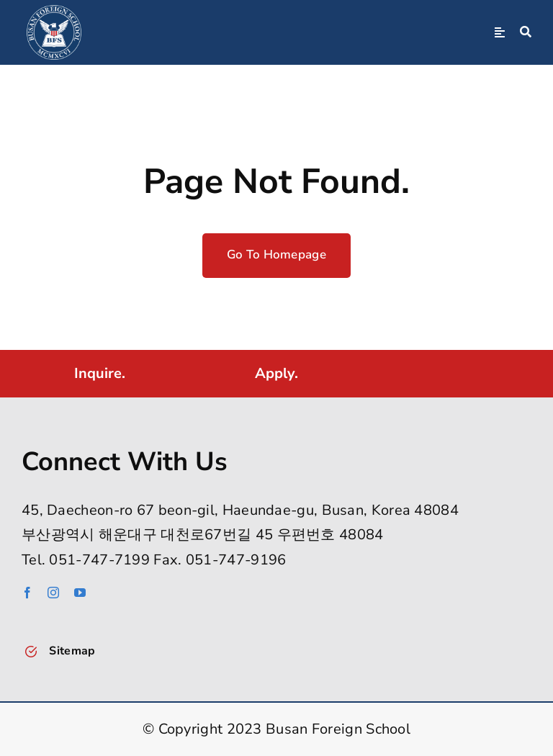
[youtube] (80, 593)
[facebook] (27, 593)
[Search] (526, 32)
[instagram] (53, 593)
